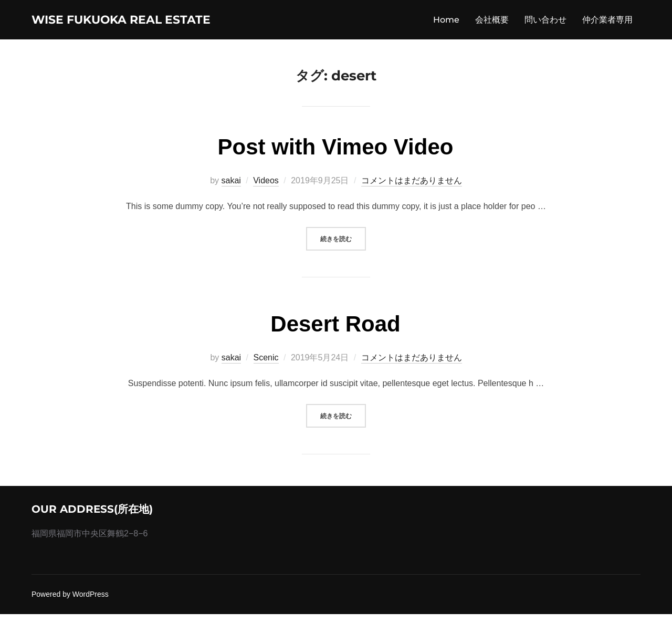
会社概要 (492, 34)
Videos (266, 210)
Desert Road (335, 353)
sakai (231, 210)
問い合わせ (545, 34)
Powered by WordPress (70, 624)
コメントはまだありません (412, 210)
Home (446, 34)
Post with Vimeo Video (336, 176)
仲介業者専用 (607, 34)
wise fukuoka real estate (109, 34)
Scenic (266, 387)
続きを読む (343, 267)
